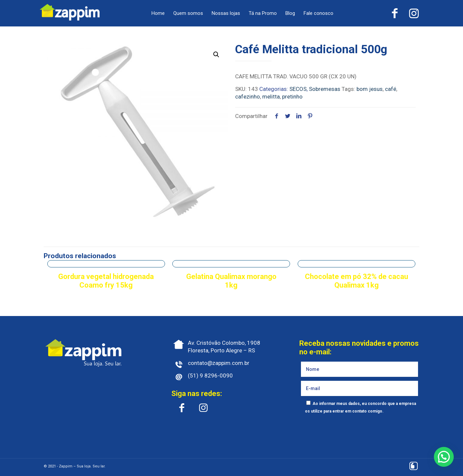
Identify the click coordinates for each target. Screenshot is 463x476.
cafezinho (248, 97)
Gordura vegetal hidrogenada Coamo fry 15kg (106, 281)
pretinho (292, 97)
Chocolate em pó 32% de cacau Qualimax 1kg (357, 281)
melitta (271, 97)
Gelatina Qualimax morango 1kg (231, 281)
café (391, 89)
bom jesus (370, 89)
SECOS (298, 89)
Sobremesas (325, 89)
